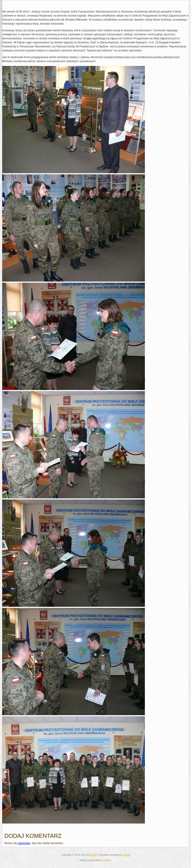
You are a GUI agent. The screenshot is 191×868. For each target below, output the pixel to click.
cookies (107, 860)
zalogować (24, 843)
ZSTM (94, 855)
